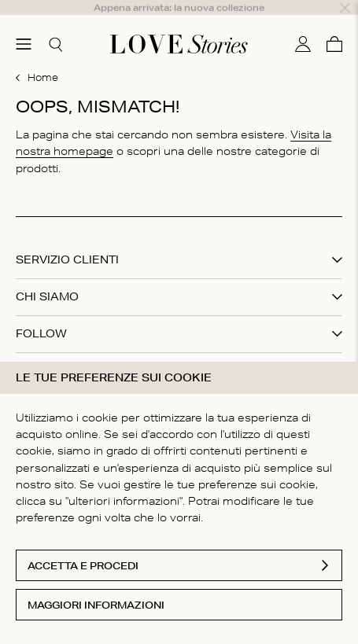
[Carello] (334, 26)
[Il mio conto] (303, 26)
